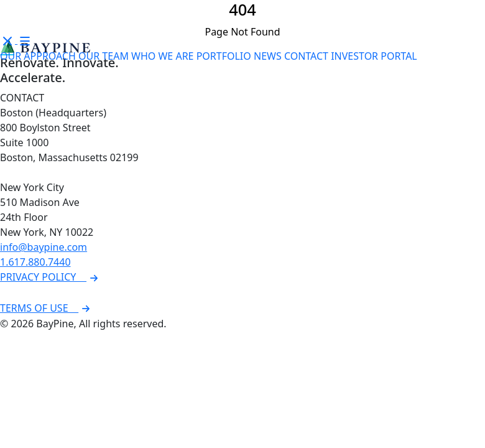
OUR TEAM (104, 56)
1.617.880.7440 (35, 262)
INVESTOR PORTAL (374, 56)
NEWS (268, 56)
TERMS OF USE (47, 308)
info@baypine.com (44, 247)
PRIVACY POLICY (51, 277)
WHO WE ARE (162, 56)
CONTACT (306, 56)
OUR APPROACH (38, 56)
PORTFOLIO (224, 56)
